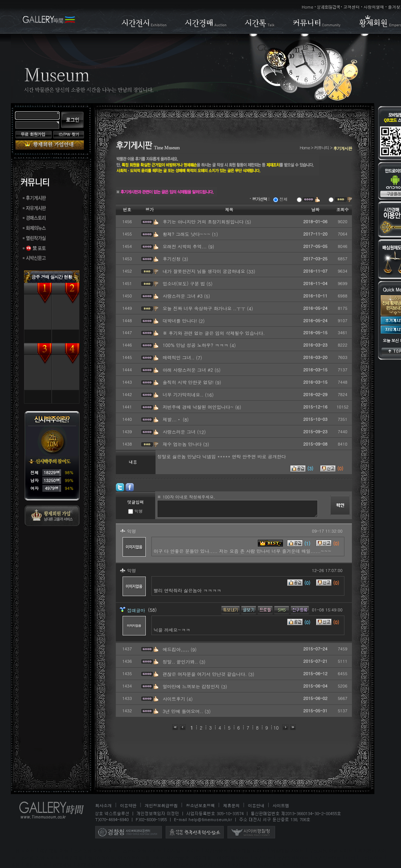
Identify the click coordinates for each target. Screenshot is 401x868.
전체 (281, 199)
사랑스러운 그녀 (180, 432)
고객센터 (352, 7)
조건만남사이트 (293, 858)
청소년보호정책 (200, 806)
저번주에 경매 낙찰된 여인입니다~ (199, 407)
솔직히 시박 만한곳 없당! (189, 382)
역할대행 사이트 (287, 851)
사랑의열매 (374, 7)
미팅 (351, 858)
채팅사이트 (36, 865)
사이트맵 (281, 806)
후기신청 (172, 259)
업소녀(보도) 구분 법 (185, 283)
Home (307, 7)
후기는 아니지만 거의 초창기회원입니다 (204, 222)
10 (276, 728)
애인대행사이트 (233, 858)
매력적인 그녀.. (179, 357)
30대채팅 (62, 865)
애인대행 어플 (54, 851)
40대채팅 (86, 865)
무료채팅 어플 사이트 (331, 851)
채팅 (15, 865)
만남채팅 (152, 865)
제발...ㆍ (173, 419)
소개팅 (238, 865)
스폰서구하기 (212, 865)
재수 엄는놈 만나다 (183, 444)
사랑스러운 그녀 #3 (183, 296)
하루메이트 (293, 865)
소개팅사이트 (263, 865)
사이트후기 (175, 699)
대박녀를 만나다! (181, 321)
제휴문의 (231, 806)
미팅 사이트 (23, 851)
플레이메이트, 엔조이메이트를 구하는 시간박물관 (138, 858)
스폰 (171, 865)
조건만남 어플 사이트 (96, 851)
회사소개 (103, 806)
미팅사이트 (372, 858)
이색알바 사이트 (183, 851)
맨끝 (293, 727)
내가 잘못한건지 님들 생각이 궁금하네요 (205, 271)
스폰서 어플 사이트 (142, 851)
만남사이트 (126, 865)
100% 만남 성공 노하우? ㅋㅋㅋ (196, 345)
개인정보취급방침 (161, 806)
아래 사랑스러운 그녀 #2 (189, 370)
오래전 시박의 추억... (186, 246)
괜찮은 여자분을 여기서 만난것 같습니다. (206, 674)
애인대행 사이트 (249, 851)
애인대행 (74, 858)
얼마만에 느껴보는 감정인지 (192, 686)
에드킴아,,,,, (177, 649)
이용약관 (128, 806)
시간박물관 (216, 851)
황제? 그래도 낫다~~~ (187, 234)
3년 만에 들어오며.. (184, 711)
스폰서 (187, 865)
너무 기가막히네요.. (184, 394)
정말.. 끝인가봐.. (181, 662)
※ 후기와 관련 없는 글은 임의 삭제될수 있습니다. (214, 333)
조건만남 (263, 858)
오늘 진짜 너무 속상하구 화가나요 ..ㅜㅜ (205, 308)
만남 (105, 865)
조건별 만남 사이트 (40, 858)
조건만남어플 (328, 858)
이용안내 (256, 806)
